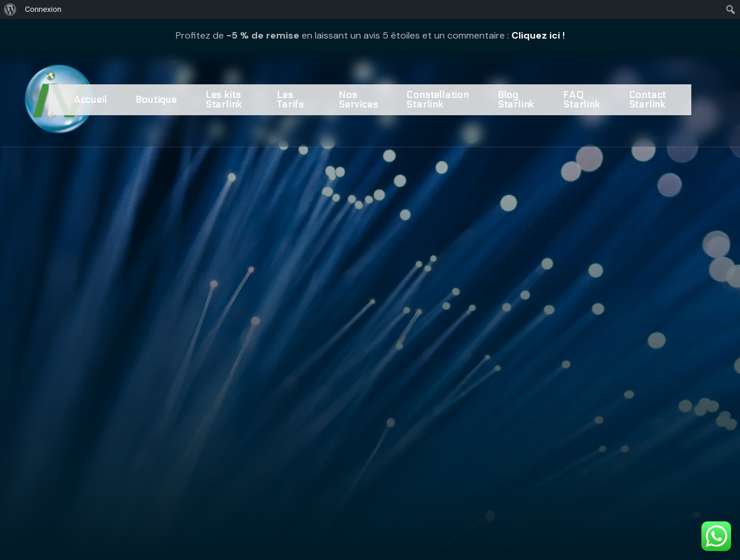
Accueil (91, 99)
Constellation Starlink (437, 99)
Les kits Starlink (224, 99)
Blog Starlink (516, 99)
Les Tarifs (290, 99)
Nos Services (358, 99)
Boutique (156, 99)
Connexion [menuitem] (43, 9)
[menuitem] (10, 10)
